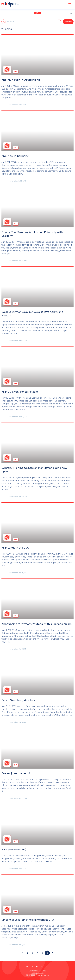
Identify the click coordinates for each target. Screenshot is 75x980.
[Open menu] (70, 4)
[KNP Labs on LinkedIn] (37, 967)
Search (68, 22)
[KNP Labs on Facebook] (27, 967)
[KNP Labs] (10, 6)
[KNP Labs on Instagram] (42, 967)
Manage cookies (38, 973)
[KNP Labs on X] (32, 967)
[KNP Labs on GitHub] (47, 967)
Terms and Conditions (37, 971)
